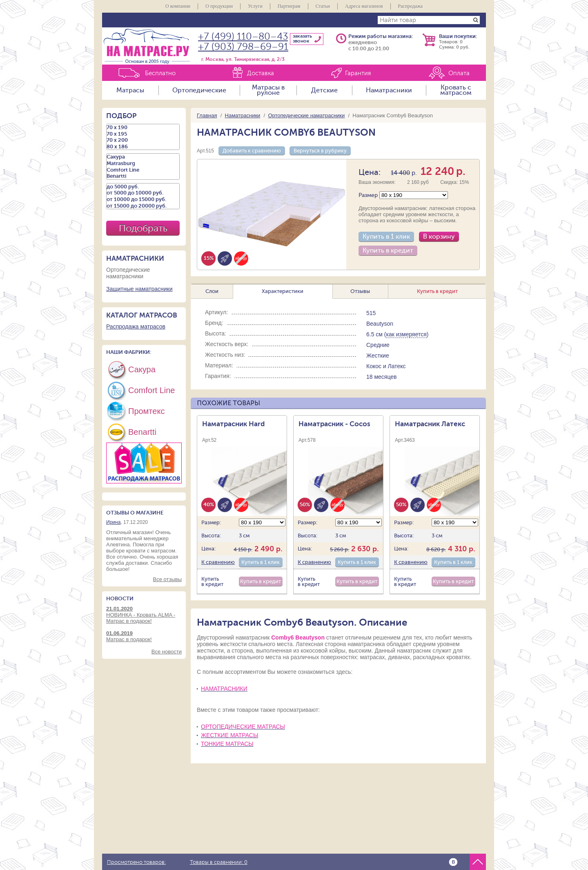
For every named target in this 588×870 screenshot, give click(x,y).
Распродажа (410, 6)
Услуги (255, 6)
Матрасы (130, 90)
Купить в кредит (388, 250)
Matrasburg (143, 163)
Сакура (143, 157)
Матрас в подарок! (144, 636)
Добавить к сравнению (252, 151)
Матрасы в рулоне (268, 90)
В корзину (439, 237)
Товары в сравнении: (219, 862)
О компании (178, 6)
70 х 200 (143, 140)
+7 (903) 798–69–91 (243, 47)
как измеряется (406, 334)
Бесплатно (160, 73)
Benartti (143, 176)
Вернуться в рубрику (320, 151)
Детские (324, 90)
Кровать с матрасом (456, 90)
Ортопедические (199, 90)
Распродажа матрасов (136, 327)
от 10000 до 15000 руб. (143, 199)
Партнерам (289, 6)
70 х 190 (143, 127)
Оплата (459, 73)
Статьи (323, 6)
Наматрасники (389, 90)
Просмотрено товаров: (136, 862)
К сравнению (218, 562)
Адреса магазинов (364, 6)
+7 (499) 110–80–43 (243, 37)
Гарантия (358, 73)
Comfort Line (143, 170)
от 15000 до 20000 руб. (143, 206)
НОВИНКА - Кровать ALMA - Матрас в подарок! (144, 615)
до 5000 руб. (143, 187)
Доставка (261, 73)
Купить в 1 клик (386, 237)
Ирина (113, 522)
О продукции (219, 6)
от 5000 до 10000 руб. (143, 193)
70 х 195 (143, 134)
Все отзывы (167, 579)
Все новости (167, 652)
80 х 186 (143, 147)
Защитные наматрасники (139, 289)
